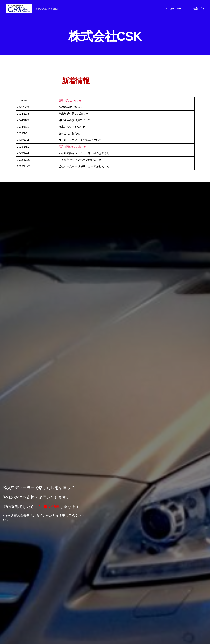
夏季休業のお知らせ (71, 105)
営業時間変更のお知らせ (73, 151)
